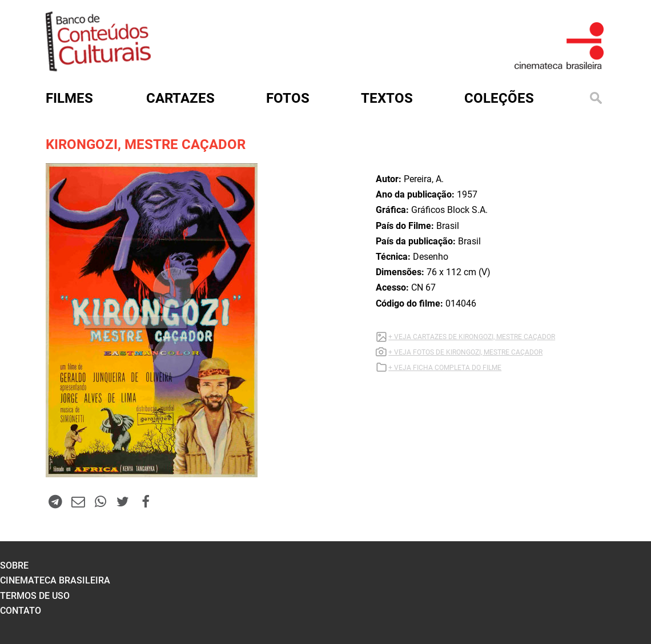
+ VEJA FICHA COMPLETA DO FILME (445, 368)
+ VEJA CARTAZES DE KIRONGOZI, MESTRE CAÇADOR (472, 337)
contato (21, 611)
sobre (14, 565)
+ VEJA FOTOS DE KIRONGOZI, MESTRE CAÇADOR (465, 352)
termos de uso (35, 596)
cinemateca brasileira (55, 580)
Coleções (499, 98)
